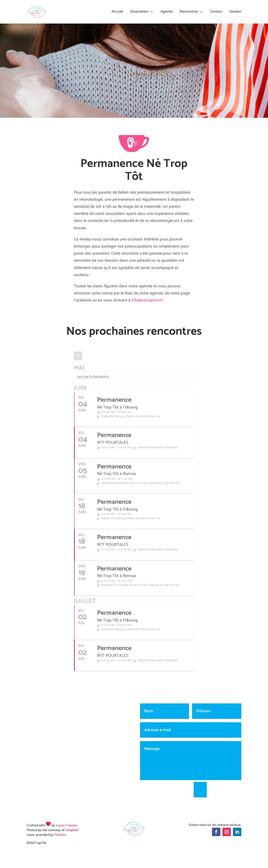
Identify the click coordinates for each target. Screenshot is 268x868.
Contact (216, 12)
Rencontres (189, 12)
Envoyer (226, 790)
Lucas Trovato (67, 825)
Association (139, 12)
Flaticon (60, 835)
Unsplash (72, 830)
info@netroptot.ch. (148, 300)
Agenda (167, 12)
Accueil (117, 12)
